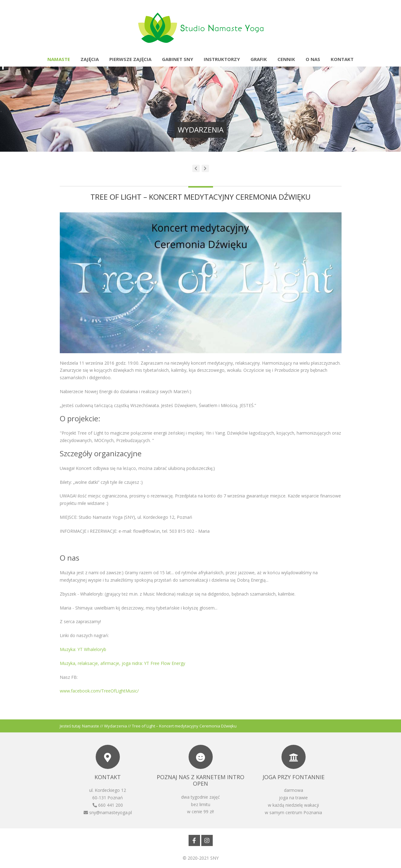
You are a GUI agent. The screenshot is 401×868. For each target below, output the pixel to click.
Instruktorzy (222, 59)
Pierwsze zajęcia (130, 59)
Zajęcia (90, 59)
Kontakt (342, 59)
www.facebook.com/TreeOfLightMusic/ (99, 691)
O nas (313, 59)
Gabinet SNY (178, 59)
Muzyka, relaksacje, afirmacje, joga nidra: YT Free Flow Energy (122, 663)
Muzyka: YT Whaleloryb (83, 649)
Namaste (59, 59)
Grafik (259, 59)
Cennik (286, 59)
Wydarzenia (116, 726)
